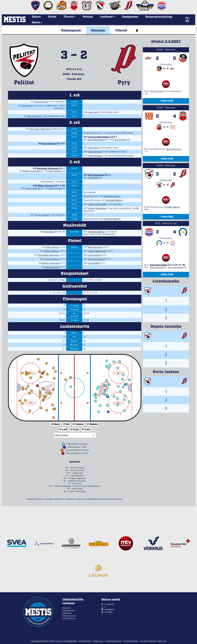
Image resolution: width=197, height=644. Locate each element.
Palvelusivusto (69, 616)
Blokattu (92, 424)
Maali (55, 424)
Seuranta (98, 30)
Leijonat (66, 608)
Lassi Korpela (120, 140)
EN (187, 21)
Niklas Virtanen (46, 186)
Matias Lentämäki (31, 171)
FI (187, 18)
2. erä (74, 430)
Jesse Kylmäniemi (96, 140)
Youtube (108, 612)
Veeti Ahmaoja (95, 152)
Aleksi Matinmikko (159, 265)
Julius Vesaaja (41, 102)
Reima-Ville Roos (174, 149)
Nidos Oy (162, 641)
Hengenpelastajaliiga (159, 17)
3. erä (86, 430)
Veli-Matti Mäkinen (112, 196)
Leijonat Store (69, 618)
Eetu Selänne (49, 144)
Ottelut (52, 17)
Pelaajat (88, 17)
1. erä (63, 430)
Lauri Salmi (93, 112)
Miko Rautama (34, 116)
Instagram (109, 609)
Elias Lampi (27, 106)
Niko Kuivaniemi (96, 175)
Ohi (66, 424)
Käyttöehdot (85, 641)
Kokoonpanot (71, 30)
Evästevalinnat (131, 641)
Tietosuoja (98, 641)
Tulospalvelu (68, 611)
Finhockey (67, 613)
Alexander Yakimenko (40, 129)
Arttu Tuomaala (157, 267)
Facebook (109, 604)
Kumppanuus (130, 17)
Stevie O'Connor (157, 91)
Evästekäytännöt (114, 641)
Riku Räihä (49, 232)
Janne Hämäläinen (176, 267)
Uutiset (36, 17)
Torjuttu (78, 424)
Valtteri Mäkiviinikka (99, 137)
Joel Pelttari (94, 178)
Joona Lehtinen (33, 188)
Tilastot (121, 30)
